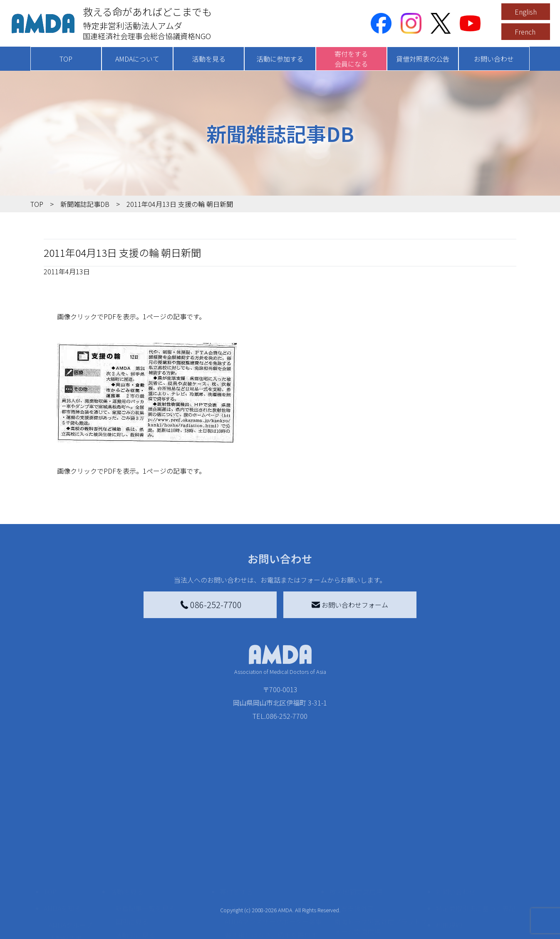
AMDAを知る (62, 842)
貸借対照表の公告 (423, 59)
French (525, 32)
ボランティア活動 (142, 902)
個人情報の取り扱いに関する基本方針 (476, 881)
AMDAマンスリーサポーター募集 (273, 856)
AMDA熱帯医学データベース (74, 917)
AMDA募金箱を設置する (260, 892)
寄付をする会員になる (351, 59)
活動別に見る (135, 869)
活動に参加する (280, 59)
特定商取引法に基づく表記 (476, 842)
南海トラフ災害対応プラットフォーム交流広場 (381, 861)
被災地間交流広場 (356, 826)
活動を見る (209, 59)
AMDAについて (137, 59)
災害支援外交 (354, 842)
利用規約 (449, 859)
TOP (66, 59)
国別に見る (132, 856)
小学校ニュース (72, 886)
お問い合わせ (494, 59)
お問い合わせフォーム (350, 605)
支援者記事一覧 (248, 929)
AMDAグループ (71, 859)
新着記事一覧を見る (145, 842)
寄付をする (236, 826)
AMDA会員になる (250, 842)
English (526, 12)
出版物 (59, 899)
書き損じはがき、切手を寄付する (271, 874)
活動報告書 (65, 872)
